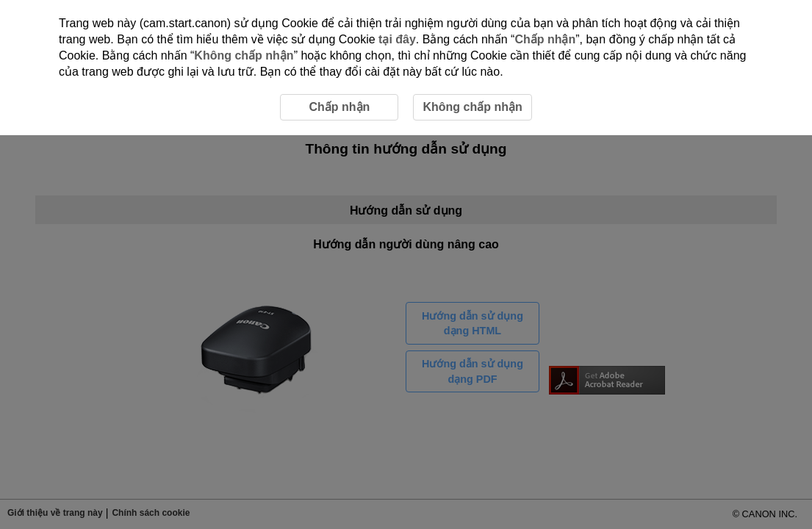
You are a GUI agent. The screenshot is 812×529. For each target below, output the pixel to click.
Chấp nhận (545, 39)
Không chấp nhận (244, 55)
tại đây (397, 39)
